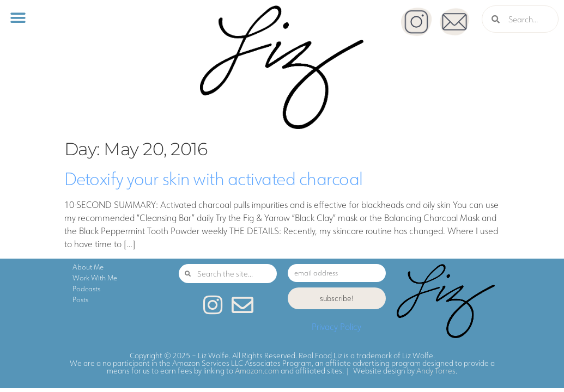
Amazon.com (257, 371)
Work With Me (95, 278)
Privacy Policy (336, 327)
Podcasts (86, 289)
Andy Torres (436, 371)
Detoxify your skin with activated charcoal (214, 178)
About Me (88, 267)
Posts (80, 299)
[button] (18, 18)
